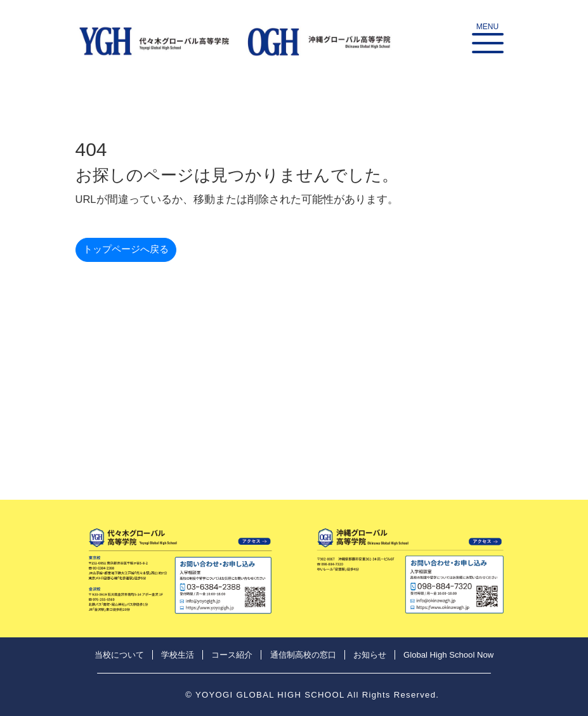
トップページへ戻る (126, 249)
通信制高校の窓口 (303, 655)
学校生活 (178, 655)
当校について (119, 655)
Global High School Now (448, 655)
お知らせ (370, 655)
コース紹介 (232, 655)
